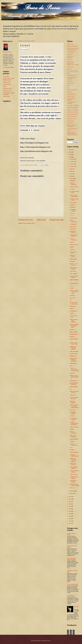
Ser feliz (72, 288)
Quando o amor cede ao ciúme (74, 343)
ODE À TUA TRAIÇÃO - (73, 436)
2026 (70, 150)
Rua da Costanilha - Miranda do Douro (74, 326)
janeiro (72, 493)
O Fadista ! (72, 189)
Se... (71, 300)
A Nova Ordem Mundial (73, 584)
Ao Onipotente (73, 224)
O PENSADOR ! (74, 474)
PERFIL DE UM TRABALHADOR (74, 377)
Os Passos (72, 416)
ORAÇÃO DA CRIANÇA (73, 110)
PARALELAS (73, 395)
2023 (70, 157)
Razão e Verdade (74, 332)
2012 (70, 521)
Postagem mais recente (26, 220)
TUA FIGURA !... (71, 121)
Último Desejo (73, 259)
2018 (70, 506)
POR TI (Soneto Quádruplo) (71, 57)
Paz (71, 389)
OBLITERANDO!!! (74, 439)
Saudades (72, 313)
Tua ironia (72, 262)
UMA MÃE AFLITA (72, 256)
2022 (70, 497)
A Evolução (72, 229)
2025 (70, 152)
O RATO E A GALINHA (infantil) (73, 460)
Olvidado (72, 429)
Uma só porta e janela (73, 252)
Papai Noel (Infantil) (73, 402)
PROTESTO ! (73, 356)
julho (71, 171)
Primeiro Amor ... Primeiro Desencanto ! (74, 360)
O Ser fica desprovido (73, 184)
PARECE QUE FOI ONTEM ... (74, 392)
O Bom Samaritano (71, 558)
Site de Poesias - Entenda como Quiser (9, 94)
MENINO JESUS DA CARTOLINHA (72, 126)
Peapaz (5, 86)
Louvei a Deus (70, 67)
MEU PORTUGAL (71, 75)
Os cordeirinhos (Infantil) (73, 419)
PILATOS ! (72, 373)
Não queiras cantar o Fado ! (74, 200)
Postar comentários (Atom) (29, 223)
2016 (70, 511)
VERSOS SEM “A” (74, 245)
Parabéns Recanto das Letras (74, 398)
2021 (70, 499)
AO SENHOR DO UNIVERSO (71, 103)
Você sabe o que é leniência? (74, 236)
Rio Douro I (73, 329)
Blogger (49, 641)
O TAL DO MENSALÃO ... (74, 445)
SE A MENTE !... (74, 311)
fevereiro (72, 491)
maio (71, 174)
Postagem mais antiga (57, 220)
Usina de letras (6, 96)
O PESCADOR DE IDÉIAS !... (74, 471)
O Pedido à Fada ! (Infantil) (74, 477)
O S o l (71, 448)
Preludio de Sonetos (8, 89)
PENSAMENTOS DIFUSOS (74, 384)
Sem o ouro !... (73, 298)
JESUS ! (69, 86)
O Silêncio (72, 450)
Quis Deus (72, 337)
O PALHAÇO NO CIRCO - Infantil (74, 485)
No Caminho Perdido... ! (73, 210)
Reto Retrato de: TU (72, 119)
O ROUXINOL (70, 123)
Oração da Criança (74, 427)
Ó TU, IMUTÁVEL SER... (73, 71)
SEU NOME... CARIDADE (73, 106)
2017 (70, 509)
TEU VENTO (73, 271)
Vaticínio (72, 247)
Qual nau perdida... (74, 351)
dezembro (72, 159)
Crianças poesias (7, 82)
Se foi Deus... (73, 306)
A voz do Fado (73, 203)
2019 (70, 504)
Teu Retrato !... (70, 54)
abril (71, 176)
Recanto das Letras (7, 91)
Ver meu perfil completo (8, 67)
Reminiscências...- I (74, 334)
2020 (70, 501)
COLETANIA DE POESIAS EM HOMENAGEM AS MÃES (73, 63)
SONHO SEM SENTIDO (72, 108)
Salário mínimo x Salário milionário (74, 321)
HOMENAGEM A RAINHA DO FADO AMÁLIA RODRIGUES (72, 134)
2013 (70, 519)
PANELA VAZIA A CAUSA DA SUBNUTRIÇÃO (74, 406)
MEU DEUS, (70, 92)
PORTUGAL (70, 60)
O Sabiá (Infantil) (74, 452)
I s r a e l (72, 216)
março (72, 179)
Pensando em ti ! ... (74, 381)
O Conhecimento (71, 596)
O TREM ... (72, 442)
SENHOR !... (73, 207)
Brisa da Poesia (8, 52)
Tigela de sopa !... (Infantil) (74, 268)
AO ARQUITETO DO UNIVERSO (72, 78)
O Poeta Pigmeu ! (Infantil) (74, 468)
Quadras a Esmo (74, 354)
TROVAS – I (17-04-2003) (74, 265)
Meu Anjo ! (70, 69)
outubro (72, 164)
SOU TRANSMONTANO (72, 112)
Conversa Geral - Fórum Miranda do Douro (9, 79)
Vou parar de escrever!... (73, 232)
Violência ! (72, 242)
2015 (70, 514)
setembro (72, 166)
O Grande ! (72, 205)
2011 (70, 524)
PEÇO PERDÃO (74, 387)
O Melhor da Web (7, 84)
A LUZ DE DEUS (71, 52)
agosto (72, 169)
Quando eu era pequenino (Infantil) (73, 348)
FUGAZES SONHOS (72, 116)
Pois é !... (72, 366)
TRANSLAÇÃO (70, 83)
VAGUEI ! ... (73, 249)
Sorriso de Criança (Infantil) (74, 277)
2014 (70, 516)
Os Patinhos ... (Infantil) (73, 413)
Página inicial (41, 220)
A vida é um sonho (74, 187)
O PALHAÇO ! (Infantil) (73, 481)
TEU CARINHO (74, 274)
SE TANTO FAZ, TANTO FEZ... (74, 303)
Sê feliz (71, 309)
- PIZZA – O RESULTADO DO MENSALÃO (74, 370)
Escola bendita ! (74, 218)
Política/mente (73, 363)
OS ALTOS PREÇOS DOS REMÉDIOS (74, 423)
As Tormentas (6, 76)
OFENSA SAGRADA (73, 432)
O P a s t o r (72, 488)
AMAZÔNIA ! (70, 81)
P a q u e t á (72, 410)
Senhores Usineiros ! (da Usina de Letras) (74, 292)
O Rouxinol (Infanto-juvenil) (74, 455)
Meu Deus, (72, 213)
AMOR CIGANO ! (71, 96)
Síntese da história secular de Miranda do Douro (73, 49)
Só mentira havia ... (74, 283)
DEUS (68, 73)
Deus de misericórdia (73, 221)
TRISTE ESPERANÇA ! (72, 90)
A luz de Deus (73, 227)
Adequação (72, 181)
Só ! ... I (72, 286)
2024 (70, 155)
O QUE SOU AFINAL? (73, 464)
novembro (72, 162)
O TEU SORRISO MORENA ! (71, 99)
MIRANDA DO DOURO (72, 46)
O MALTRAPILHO (71, 94)
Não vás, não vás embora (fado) (74, 196)
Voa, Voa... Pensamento (73, 239)
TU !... (69, 88)
